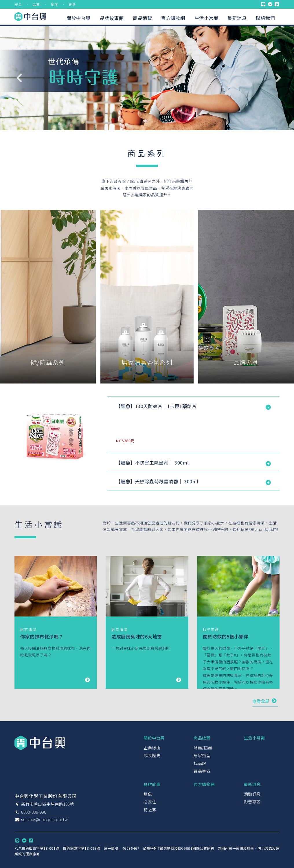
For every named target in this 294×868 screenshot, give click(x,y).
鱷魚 (148, 794)
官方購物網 (173, 18)
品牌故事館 (112, 18)
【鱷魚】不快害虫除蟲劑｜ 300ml (152, 463)
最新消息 (237, 18)
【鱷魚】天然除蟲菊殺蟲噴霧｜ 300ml (157, 481)
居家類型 (202, 755)
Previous (19, 78)
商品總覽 (142, 18)
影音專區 (252, 802)
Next (278, 78)
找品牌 (200, 763)
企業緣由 (152, 748)
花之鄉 (150, 810)
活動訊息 (252, 794)
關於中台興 (79, 18)
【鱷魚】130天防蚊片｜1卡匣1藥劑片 (156, 406)
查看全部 (265, 700)
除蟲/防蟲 (203, 748)
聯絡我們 (265, 18)
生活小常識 (206, 18)
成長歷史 (152, 755)
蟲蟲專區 (202, 771)
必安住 (150, 802)
